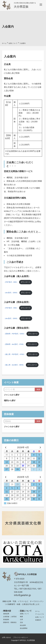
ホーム (37, 611)
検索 (38, 389)
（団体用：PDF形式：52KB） (15, 334)
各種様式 (38, 620)
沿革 (21, 620)
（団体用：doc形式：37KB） (14, 344)
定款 (21, 622)
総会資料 (23, 625)
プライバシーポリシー (21, 637)
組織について (24, 614)
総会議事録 (24, 628)
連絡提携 (6, 614)
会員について (40, 617)
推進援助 (6, 620)
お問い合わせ (6, 637)
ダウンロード (26, 282)
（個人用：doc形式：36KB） (14, 365)
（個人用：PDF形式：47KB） (15, 354)
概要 (21, 617)
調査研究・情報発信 (10, 622)
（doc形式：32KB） (11, 293)
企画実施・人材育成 (10, 617)
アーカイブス (40, 614)
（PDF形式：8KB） (11, 282)
